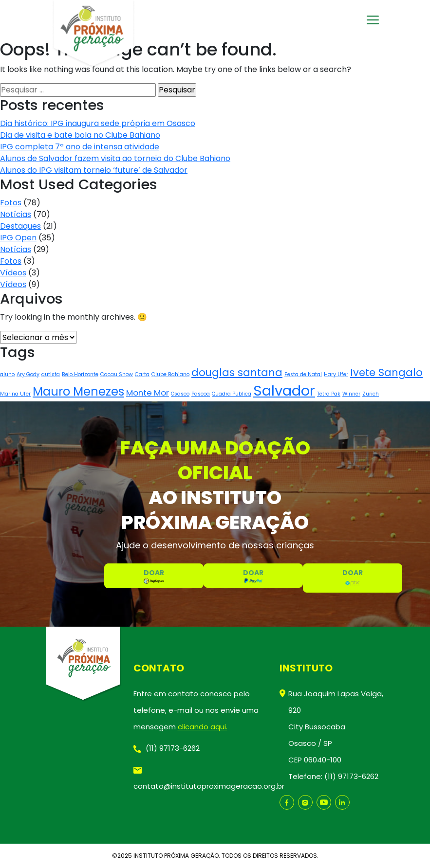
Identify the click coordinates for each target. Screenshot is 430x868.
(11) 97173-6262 (167, 748)
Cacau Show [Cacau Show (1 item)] (117, 374)
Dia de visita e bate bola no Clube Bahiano (80, 135)
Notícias (16, 214)
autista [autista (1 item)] (51, 374)
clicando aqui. (203, 727)
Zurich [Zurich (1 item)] (371, 394)
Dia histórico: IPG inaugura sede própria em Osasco (98, 123)
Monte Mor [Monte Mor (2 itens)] (148, 393)
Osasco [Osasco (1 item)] (180, 394)
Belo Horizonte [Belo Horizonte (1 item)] (80, 374)
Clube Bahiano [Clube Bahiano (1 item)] (170, 374)
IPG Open (18, 238)
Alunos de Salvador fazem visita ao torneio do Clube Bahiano (115, 158)
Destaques (20, 226)
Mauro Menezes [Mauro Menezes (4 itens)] (78, 391)
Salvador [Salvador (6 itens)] (284, 390)
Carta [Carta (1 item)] (142, 374)
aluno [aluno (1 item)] (7, 374)
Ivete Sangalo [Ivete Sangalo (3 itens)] (386, 372)
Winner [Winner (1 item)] (351, 394)
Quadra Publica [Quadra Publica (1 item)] (232, 394)
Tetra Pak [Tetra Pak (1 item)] (329, 394)
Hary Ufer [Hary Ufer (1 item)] (336, 374)
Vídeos (13, 273)
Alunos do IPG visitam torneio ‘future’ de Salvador (94, 170)
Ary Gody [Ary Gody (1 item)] (28, 374)
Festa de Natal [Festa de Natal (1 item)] (303, 374)
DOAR (154, 576)
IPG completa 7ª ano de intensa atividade (80, 147)
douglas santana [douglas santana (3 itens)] (237, 372)
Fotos (11, 203)
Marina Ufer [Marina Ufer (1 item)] (15, 394)
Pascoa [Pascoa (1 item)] (201, 394)
